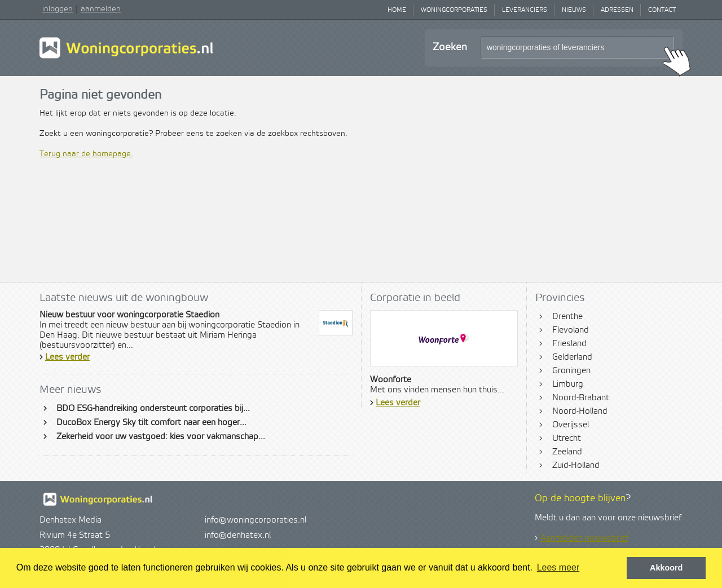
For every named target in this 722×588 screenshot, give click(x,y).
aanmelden (101, 9)
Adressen (617, 10)
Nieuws (574, 10)
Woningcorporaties (454, 10)
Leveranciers (525, 10)
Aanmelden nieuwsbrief (584, 538)
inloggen (58, 9)
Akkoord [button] (666, 568)
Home (397, 10)
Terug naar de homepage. (86, 154)
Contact (662, 10)
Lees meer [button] (558, 567)
